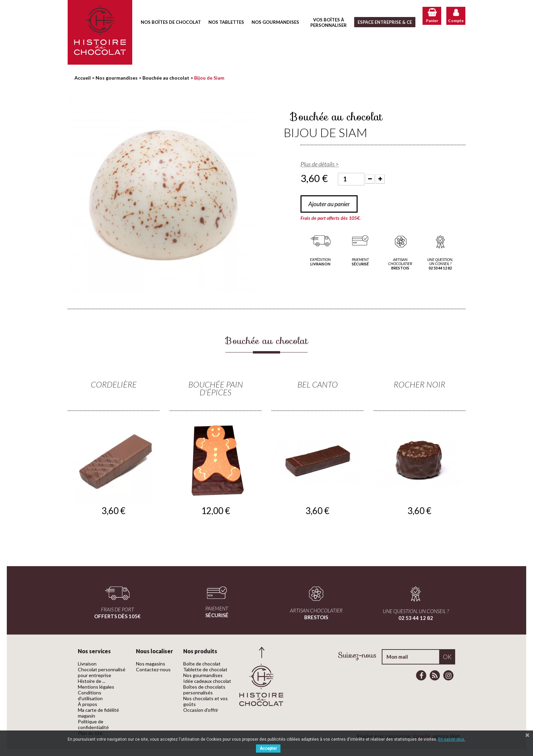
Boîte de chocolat (202, 664)
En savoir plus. (452, 739)
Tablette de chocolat (205, 669)
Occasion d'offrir (201, 710)
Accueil (83, 78)
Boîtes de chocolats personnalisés (204, 690)
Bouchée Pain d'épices (216, 388)
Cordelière (114, 384)
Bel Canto (318, 384)
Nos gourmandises (203, 675)
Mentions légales (96, 687)
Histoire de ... (92, 681)
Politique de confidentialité (93, 724)
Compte (456, 21)
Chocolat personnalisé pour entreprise (102, 672)
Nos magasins (151, 664)
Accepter (268, 749)
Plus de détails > (320, 164)
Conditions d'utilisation (90, 695)
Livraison (87, 664)
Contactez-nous (153, 669)
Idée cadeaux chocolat (207, 681)
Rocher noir (419, 384)
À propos (88, 704)
